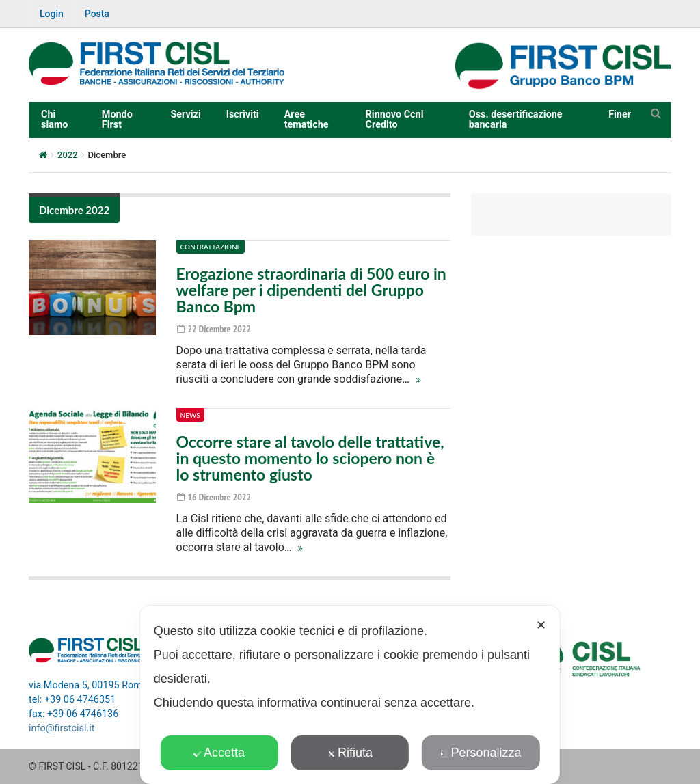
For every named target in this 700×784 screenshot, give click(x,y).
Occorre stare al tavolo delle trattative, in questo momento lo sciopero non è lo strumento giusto (310, 458)
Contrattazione (211, 247)
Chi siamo (55, 119)
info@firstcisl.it (62, 728)
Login (52, 14)
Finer (620, 114)
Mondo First (117, 119)
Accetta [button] (219, 753)
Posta (97, 14)
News (190, 415)
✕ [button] (541, 625)
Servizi (185, 114)
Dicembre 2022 (74, 210)
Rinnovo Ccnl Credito (395, 119)
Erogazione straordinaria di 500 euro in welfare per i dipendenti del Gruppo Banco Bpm (311, 290)
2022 (68, 155)
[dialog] (350, 695)
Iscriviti (243, 114)
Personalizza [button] (481, 753)
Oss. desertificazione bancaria (516, 119)
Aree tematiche (307, 119)
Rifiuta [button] (350, 753)
